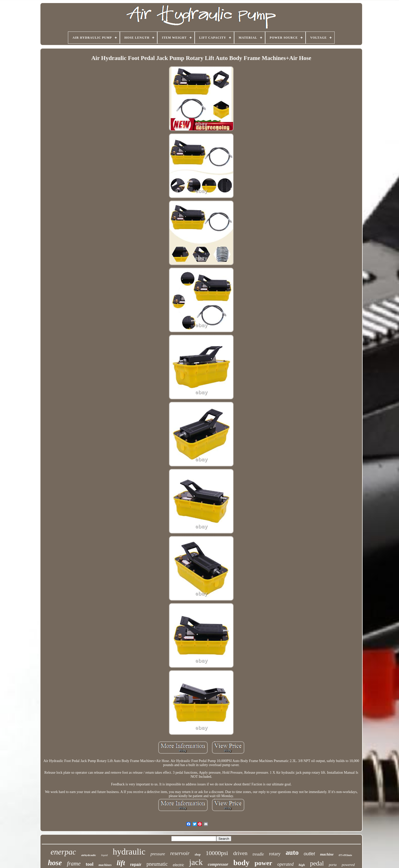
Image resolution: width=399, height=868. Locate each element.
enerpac (63, 852)
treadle (258, 854)
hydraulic (129, 852)
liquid (104, 855)
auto (292, 852)
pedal (317, 863)
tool (90, 864)
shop (198, 855)
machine (327, 854)
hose (55, 863)
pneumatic (157, 864)
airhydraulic (89, 855)
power (263, 863)
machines (105, 865)
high (302, 865)
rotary (275, 854)
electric (178, 865)
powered (348, 865)
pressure (158, 854)
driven (240, 853)
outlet (309, 854)
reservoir (180, 853)
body (241, 863)
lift (121, 863)
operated (286, 864)
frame (74, 864)
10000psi (217, 853)
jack (196, 862)
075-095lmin (345, 855)
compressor (218, 864)
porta (333, 865)
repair (136, 865)
